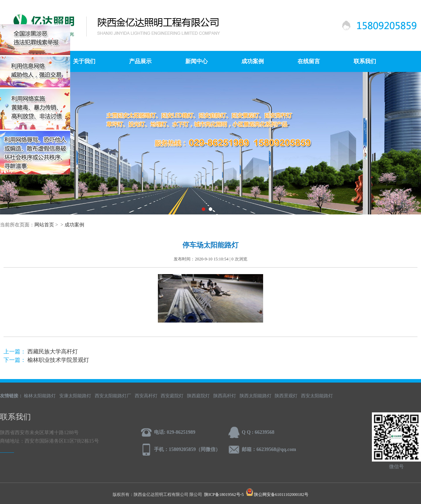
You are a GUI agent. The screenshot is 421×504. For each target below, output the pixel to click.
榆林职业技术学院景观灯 (58, 360)
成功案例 (253, 61)
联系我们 (365, 61)
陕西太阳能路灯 (256, 396)
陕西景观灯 (286, 396)
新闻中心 (196, 61)
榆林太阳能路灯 (40, 396)
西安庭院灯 (172, 396)
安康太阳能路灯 (75, 396)
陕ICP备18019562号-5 (224, 495)
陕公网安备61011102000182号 (281, 495)
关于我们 (84, 61)
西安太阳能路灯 (317, 396)
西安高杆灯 (146, 396)
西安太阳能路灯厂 (113, 396)
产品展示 (140, 61)
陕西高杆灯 (225, 396)
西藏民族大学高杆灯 (53, 352)
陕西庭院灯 (198, 396)
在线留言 (309, 61)
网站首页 (44, 225)
